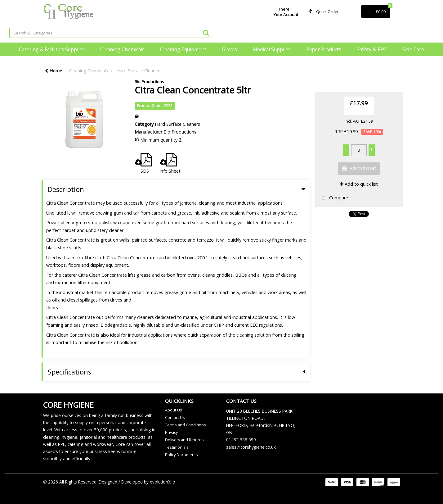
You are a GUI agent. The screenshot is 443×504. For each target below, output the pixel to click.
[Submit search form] (206, 32)
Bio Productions (149, 82)
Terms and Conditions (186, 425)
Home (54, 71)
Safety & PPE (372, 49)
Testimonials (177, 447)
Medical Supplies (272, 49)
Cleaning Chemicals (122, 49)
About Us (174, 410)
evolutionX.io (163, 482)
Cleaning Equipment (183, 49)
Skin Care (413, 49)
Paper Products (324, 49)
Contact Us (175, 417)
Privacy (171, 432)
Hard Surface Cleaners (139, 71)
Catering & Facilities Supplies (52, 49)
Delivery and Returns (184, 440)
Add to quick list (359, 184)
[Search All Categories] (111, 33)
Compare (333, 198)
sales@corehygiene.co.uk (251, 447)
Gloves (229, 49)
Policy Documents (181, 455)
